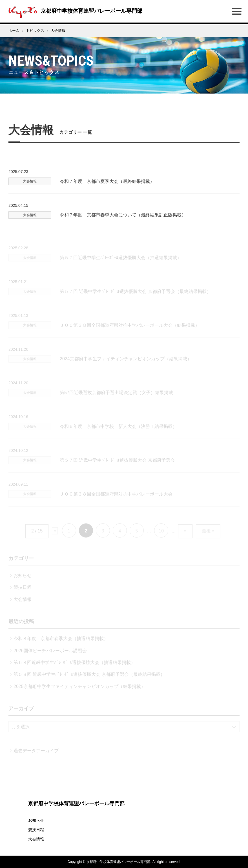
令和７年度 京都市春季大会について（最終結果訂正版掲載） (123, 224)
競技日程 (36, 830)
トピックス (35, 31)
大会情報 (36, 839)
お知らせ (36, 820)
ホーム (14, 31)
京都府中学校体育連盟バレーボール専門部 (77, 11)
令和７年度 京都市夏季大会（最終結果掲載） (107, 191)
